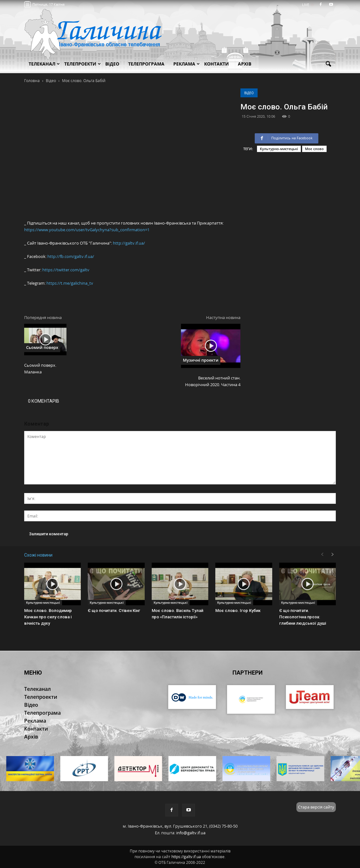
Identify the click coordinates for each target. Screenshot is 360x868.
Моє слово (314, 149)
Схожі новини (38, 555)
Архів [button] (245, 64)
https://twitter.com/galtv (66, 270)
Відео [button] (112, 64)
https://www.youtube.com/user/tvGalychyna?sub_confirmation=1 (87, 230)
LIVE (308, 5)
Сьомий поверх (42, 347)
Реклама (187, 64)
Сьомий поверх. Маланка (40, 368)
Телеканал (44, 64)
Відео (249, 93)
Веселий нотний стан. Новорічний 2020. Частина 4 (213, 381)
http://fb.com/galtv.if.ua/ (71, 256)
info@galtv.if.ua (191, 833)
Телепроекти (83, 64)
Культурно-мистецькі (279, 149)
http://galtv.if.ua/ (129, 243)
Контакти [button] (217, 64)
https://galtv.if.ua (186, 857)
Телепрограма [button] (146, 64)
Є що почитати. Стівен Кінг (114, 611)
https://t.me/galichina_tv (70, 283)
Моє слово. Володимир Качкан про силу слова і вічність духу (48, 617)
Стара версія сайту (316, 807)
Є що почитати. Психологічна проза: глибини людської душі (303, 617)
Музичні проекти (201, 360)
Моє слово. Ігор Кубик (238, 611)
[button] (328, 64)
